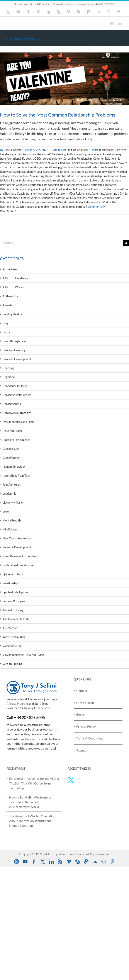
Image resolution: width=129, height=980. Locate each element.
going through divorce (85, 163)
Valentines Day (12, 646)
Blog (69, 150)
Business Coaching (14, 350)
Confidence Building (15, 386)
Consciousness (12, 404)
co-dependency (52, 159)
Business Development (17, 359)
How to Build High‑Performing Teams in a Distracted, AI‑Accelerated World (30, 802)
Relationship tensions (13, 189)
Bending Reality (12, 314)
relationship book (110, 180)
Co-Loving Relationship (77, 159)
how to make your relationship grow (44, 167)
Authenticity (10, 296)
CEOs (38, 159)
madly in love (107, 172)
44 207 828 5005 (31, 717)
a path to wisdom (25, 154)
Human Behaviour (14, 467)
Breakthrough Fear (14, 341)
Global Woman (12, 458)
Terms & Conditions (90, 738)
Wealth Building (12, 664)
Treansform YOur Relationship (72, 194)
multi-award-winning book (36, 180)
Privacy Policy (86, 726)
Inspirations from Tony (17, 476)
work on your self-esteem (41, 202)
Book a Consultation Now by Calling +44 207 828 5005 (84, 4)
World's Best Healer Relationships (79, 202)
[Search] (126, 243)
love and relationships (84, 172)
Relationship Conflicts (14, 185)
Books (6, 332)
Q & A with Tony (13, 574)
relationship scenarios (103, 185)
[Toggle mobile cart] (111, 23)
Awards (7, 305)
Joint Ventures (12, 485)
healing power (109, 163)
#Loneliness (106, 150)
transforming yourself (39, 194)
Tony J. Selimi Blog (14, 637)
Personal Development (17, 547)
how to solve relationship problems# (90, 167)
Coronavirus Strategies (17, 413)
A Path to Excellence (15, 278)
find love (65, 163)
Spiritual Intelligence (15, 592)
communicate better (26, 163)
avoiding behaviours (89, 154)
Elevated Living (12, 431)
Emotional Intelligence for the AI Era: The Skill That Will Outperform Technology (34, 783)
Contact (82, 691)
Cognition (9, 377)
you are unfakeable (37, 207)
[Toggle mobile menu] (120, 23)
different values (49, 163)
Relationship (81, 150)
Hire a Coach (85, 703)
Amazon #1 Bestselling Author (56, 154)
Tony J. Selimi (12, 150)
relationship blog (88, 180)
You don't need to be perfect (68, 207)
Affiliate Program (17, 704)
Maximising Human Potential (48, 176)
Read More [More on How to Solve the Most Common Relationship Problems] (7, 211)
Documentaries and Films (18, 422)
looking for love (60, 172)
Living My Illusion (13, 502)
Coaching (8, 368)
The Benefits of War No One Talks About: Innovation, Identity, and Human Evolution (31, 821)
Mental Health (12, 520)
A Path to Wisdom (14, 287)
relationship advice (65, 180)
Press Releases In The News (20, 556)
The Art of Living (13, 610)
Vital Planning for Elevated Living (23, 655)
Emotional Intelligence (16, 440)
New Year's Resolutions (17, 538)
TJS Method (10, 628)
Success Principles (14, 601)
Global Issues (11, 449)
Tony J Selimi (92, 189)
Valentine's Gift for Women (24, 198)
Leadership (9, 493)
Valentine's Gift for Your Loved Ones (64, 198)
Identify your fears (38, 172)
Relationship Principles (74, 185)
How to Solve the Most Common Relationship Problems (58, 115)
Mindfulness (10, 529)
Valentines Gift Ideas (101, 198)
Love (6, 511)
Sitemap (82, 750)
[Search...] (61, 243)
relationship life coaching (44, 185)
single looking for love (41, 189)
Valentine (98, 194)
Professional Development (19, 565)
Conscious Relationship (17, 395)
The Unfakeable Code (69, 189)
